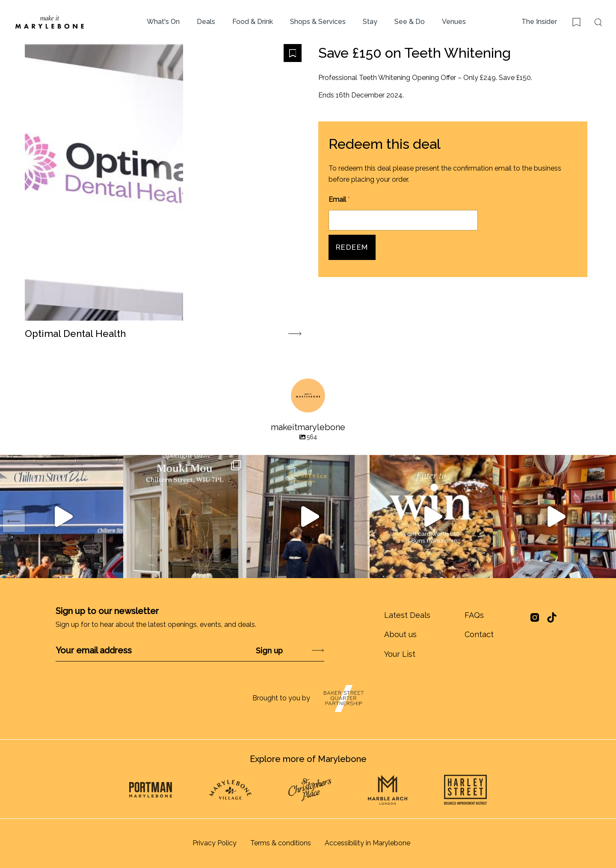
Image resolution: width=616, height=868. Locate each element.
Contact (479, 634)
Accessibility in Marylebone (367, 843)
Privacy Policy (215, 843)
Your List (400, 654)
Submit (295, 651)
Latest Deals (407, 615)
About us (400, 634)
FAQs (474, 615)
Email (339, 199)
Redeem (352, 247)
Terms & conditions (281, 843)
